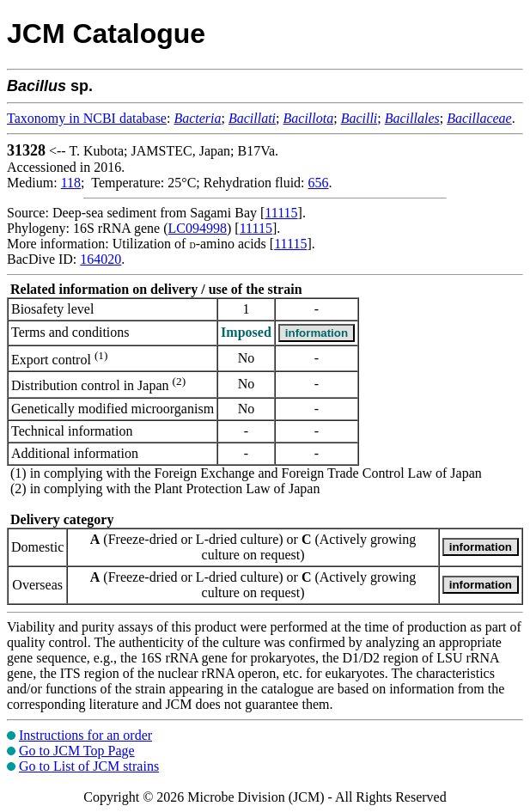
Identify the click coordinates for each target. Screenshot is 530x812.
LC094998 (198, 228)
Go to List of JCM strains (89, 766)
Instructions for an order (85, 735)
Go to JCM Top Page (77, 751)
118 (71, 183)
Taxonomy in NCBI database (87, 118)
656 (319, 183)
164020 (101, 259)
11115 (281, 213)
